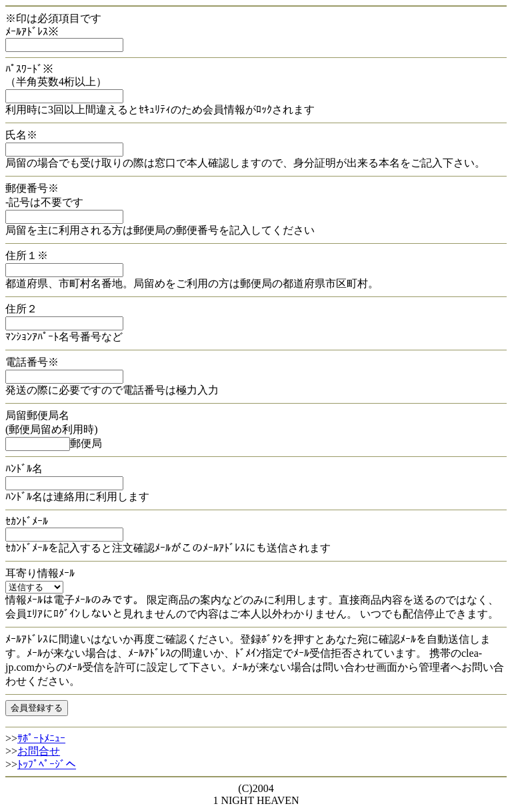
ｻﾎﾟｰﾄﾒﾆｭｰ (41, 738)
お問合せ (39, 751)
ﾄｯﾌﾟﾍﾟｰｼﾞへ (47, 764)
